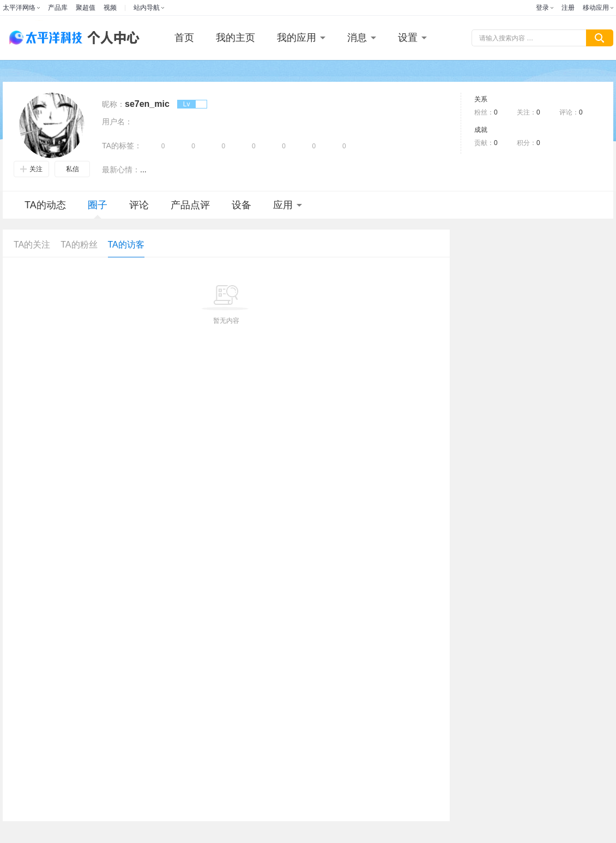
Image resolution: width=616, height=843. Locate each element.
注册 (568, 8)
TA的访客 (126, 245)
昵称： (113, 104)
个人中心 (111, 38)
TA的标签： (122, 146)
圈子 (98, 209)
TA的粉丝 (79, 245)
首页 (184, 38)
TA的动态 (45, 205)
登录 (542, 8)
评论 (139, 205)
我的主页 (235, 38)
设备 (241, 205)
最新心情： (121, 170)
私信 (73, 169)
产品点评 (190, 205)
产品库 (58, 8)
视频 (110, 8)
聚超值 (86, 8)
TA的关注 (32, 245)
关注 (31, 169)
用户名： (117, 122)
